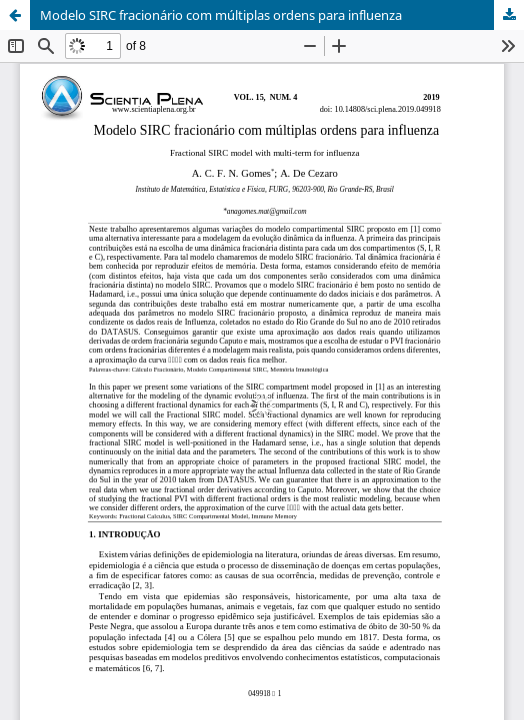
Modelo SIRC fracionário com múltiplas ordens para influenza (221, 15)
